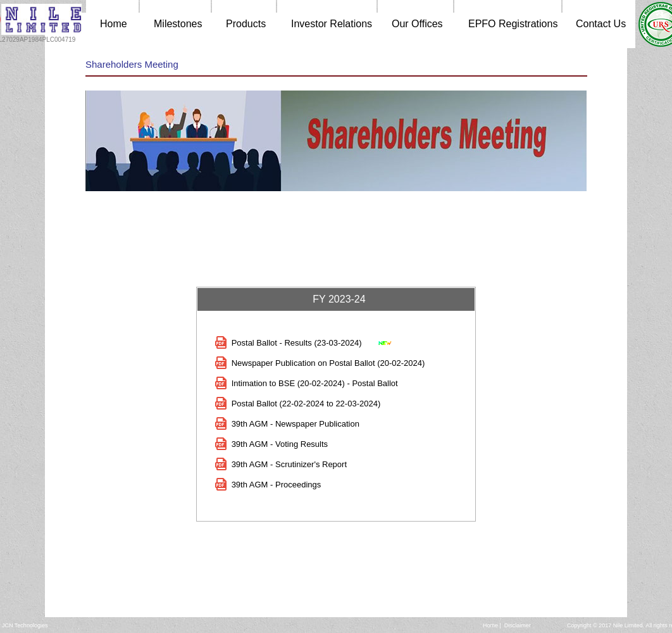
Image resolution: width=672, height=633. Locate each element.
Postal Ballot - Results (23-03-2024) (297, 343)
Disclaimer (518, 625)
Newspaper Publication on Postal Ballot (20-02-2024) (328, 363)
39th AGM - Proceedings (277, 485)
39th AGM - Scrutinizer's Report (289, 464)
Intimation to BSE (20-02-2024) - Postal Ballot (315, 383)
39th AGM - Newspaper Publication (296, 424)
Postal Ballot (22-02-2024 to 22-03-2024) (306, 404)
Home (490, 625)
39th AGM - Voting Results (280, 444)
